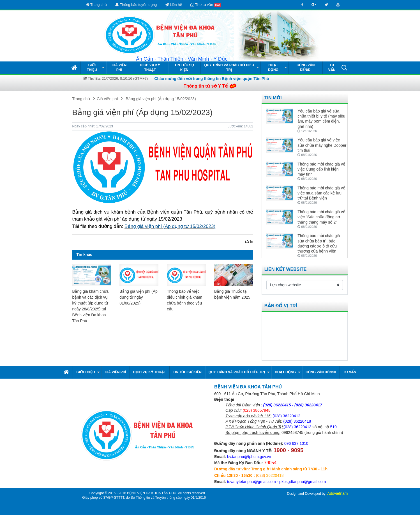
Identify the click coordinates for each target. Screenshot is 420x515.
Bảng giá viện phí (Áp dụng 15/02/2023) (160, 99)
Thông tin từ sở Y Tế (206, 86)
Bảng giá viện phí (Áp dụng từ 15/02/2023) (170, 226)
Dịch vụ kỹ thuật (150, 67)
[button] (344, 67)
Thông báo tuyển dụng (136, 5)
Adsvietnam (337, 493)
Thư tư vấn (206, 5)
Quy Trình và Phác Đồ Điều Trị (229, 67)
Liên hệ (174, 5)
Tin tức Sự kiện (184, 67)
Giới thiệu (92, 67)
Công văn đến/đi (306, 67)
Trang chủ (96, 5)
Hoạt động (273, 67)
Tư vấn (332, 67)
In (249, 242)
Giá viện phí (119, 67)
